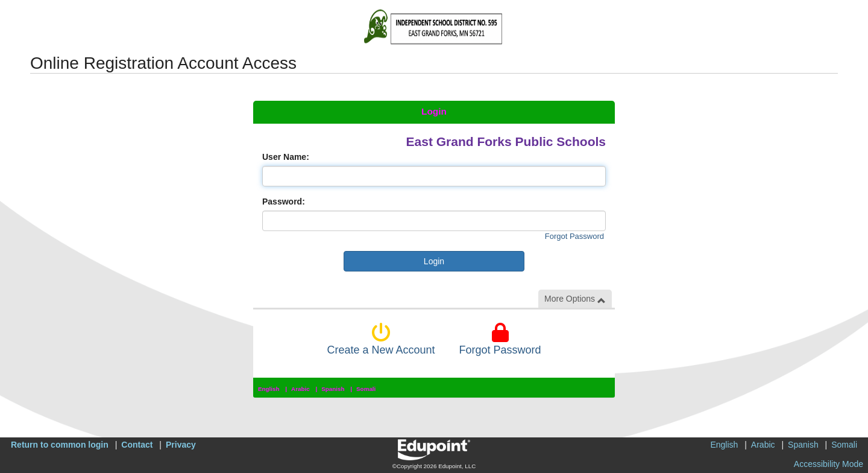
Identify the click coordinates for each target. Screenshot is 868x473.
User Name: (286, 157)
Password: (284, 202)
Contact (137, 445)
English (269, 389)
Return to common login (60, 445)
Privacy (181, 445)
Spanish (333, 389)
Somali (366, 389)
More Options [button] (575, 299)
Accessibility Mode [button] (829, 464)
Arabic (300, 389)
